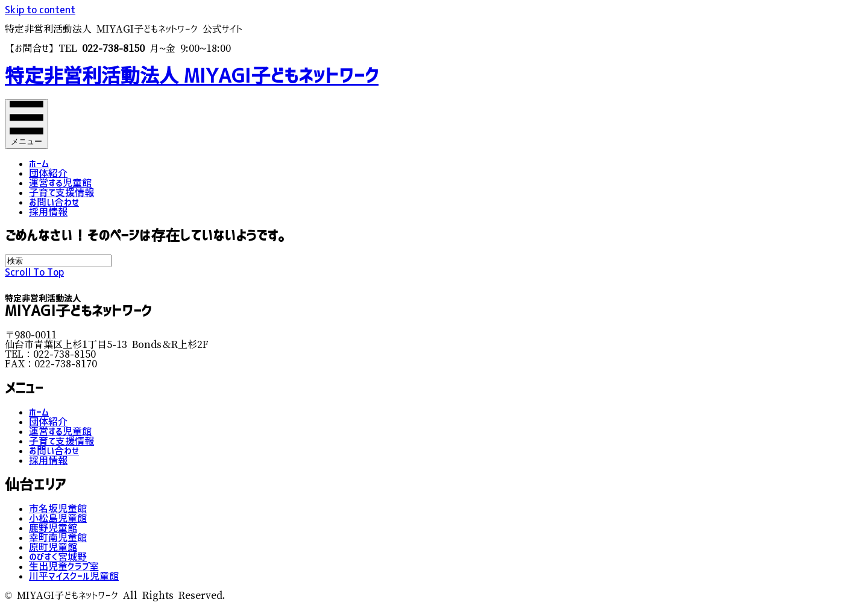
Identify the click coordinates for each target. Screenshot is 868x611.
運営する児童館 (60, 183)
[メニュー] (27, 124)
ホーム (39, 163)
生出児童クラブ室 (64, 566)
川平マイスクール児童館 (74, 576)
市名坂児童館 (58, 508)
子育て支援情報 (61, 192)
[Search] (58, 261)
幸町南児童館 (58, 537)
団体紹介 (48, 173)
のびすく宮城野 (58, 557)
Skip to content (40, 10)
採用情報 (48, 212)
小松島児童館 (58, 518)
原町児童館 (53, 547)
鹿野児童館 (53, 528)
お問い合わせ (54, 202)
